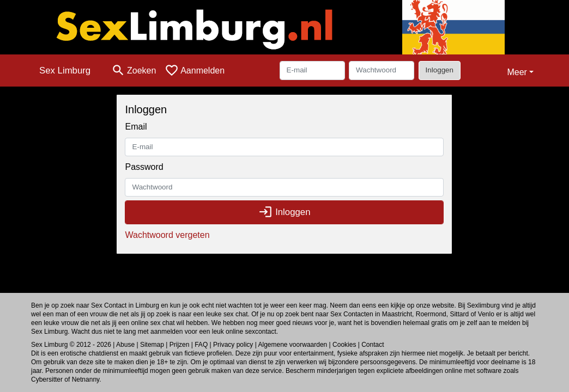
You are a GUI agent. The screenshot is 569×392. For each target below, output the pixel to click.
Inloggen (440, 70)
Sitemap (152, 345)
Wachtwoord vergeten (167, 235)
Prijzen (180, 345)
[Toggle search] (134, 71)
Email (136, 127)
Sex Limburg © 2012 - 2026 (71, 345)
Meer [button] (517, 72)
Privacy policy (233, 345)
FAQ (201, 345)
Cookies (344, 345)
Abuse (125, 345)
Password (144, 167)
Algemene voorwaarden (293, 345)
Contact (373, 345)
